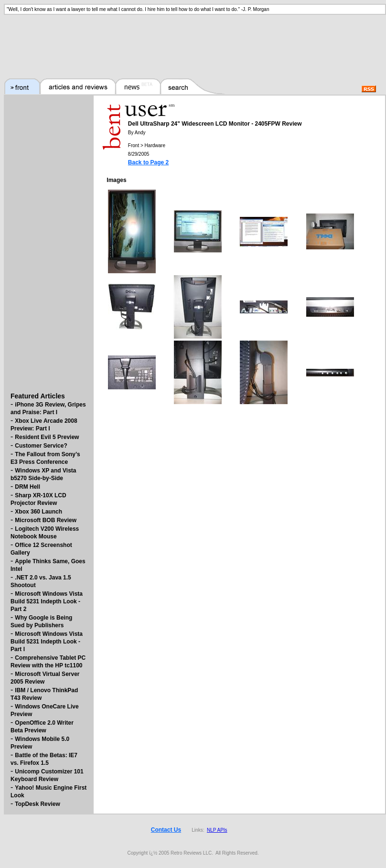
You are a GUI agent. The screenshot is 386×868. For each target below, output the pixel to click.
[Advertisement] (193, 41)
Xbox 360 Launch (38, 512)
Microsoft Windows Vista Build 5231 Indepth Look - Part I (47, 642)
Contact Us (166, 830)
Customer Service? (41, 446)
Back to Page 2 (148, 162)
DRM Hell (27, 487)
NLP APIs (217, 830)
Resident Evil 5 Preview (47, 437)
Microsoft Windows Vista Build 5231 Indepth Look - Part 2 (47, 601)
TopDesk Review (37, 804)
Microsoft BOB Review (46, 520)
